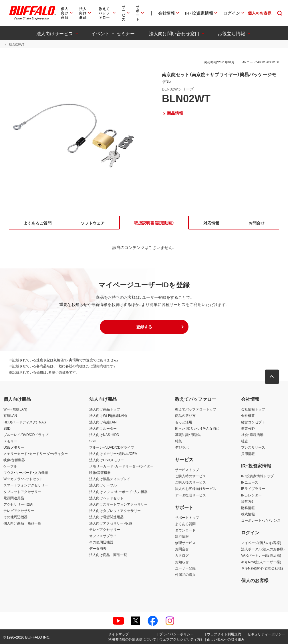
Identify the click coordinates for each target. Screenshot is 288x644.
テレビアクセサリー (19, 511)
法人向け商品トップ (105, 410)
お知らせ (182, 562)
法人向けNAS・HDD (104, 435)
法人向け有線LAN (103, 422)
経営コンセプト (253, 422)
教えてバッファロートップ (196, 410)
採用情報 (248, 454)
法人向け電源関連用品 (106, 517)
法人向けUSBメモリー (107, 460)
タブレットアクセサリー (22, 492)
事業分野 (248, 429)
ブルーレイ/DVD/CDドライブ (26, 435)
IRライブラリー (253, 489)
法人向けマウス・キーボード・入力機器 (118, 492)
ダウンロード (185, 530)
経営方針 (248, 502)
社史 (245, 441)
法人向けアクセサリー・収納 (111, 523)
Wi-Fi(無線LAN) (15, 410)
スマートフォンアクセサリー (26, 486)
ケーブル (10, 466)
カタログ (182, 556)
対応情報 (182, 537)
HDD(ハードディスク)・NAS (25, 422)
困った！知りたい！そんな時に (197, 429)
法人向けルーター (103, 429)
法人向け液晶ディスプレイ (110, 479)
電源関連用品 (14, 498)
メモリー (10, 441)
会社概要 (248, 416)
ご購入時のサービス (190, 476)
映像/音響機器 (14, 460)
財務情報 (248, 508)
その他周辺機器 (15, 517)
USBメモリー (14, 447)
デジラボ (182, 447)
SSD (7, 429)
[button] (144, 327)
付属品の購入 (185, 575)
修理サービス (185, 543)
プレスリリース (253, 447)
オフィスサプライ (103, 536)
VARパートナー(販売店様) (261, 556)
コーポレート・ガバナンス (261, 521)
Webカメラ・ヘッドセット (23, 479)
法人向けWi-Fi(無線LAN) (108, 416)
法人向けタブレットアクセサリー (115, 511)
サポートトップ (187, 518)
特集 (178, 441)
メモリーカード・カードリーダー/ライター (36, 454)
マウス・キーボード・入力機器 (26, 473)
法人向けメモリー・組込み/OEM (113, 454)
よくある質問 (185, 524)
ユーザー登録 (185, 568)
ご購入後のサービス (190, 483)
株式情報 (248, 514)
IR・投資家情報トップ (257, 476)
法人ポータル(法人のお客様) (263, 549)
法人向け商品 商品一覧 (108, 555)
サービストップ (187, 470)
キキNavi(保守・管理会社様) (262, 568)
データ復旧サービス (190, 495)
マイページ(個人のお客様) (261, 543)
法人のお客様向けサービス (196, 489)
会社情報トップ (253, 410)
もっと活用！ (184, 422)
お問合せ (182, 549)
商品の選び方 (185, 416)
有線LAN (10, 416)
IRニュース (250, 483)
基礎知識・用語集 (188, 435)
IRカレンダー (251, 495)
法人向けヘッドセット (106, 498)
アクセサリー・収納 (18, 504)
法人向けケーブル (103, 486)
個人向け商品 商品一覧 (22, 523)
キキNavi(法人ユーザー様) (261, 562)
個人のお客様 (255, 580)
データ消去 (98, 549)
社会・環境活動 (252, 435)
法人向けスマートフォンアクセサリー (118, 504)
